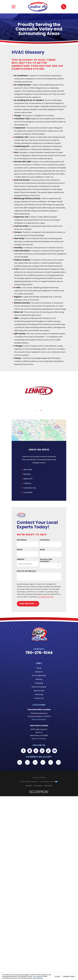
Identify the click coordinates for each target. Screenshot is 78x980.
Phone (20, 550)
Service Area (39, 691)
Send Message (28, 604)
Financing (39, 694)
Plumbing (39, 683)
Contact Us (39, 698)
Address (21, 559)
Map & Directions (39, 719)
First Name (22, 540)
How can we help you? (27, 571)
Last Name (45, 540)
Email (42, 550)
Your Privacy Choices (49, 782)
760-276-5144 (39, 653)
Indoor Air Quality (39, 687)
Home (39, 668)
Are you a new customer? (46, 560)
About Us (39, 672)
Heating (39, 679)
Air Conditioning (39, 675)
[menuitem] (29, 786)
